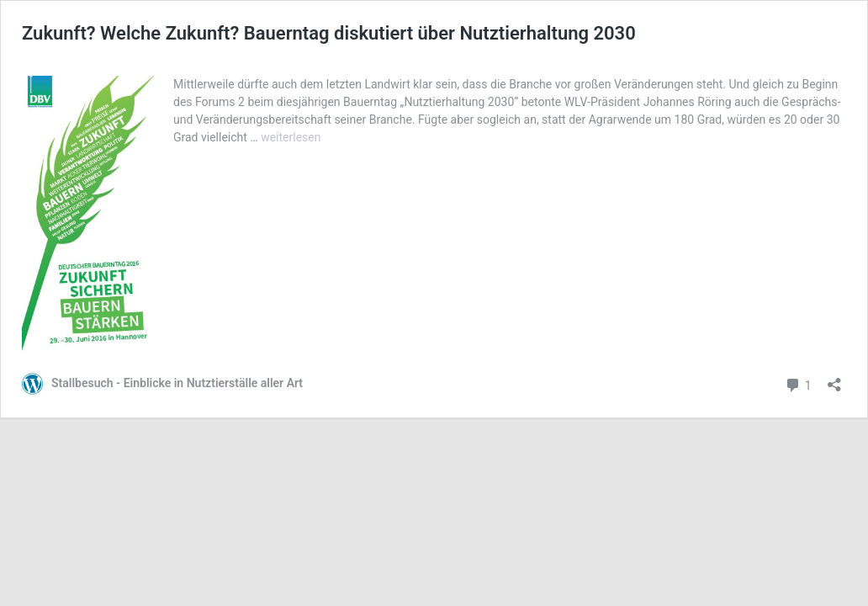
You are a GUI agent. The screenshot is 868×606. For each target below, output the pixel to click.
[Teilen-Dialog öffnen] (834, 379)
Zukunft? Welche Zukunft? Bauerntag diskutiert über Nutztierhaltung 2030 (329, 33)
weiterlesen (291, 137)
